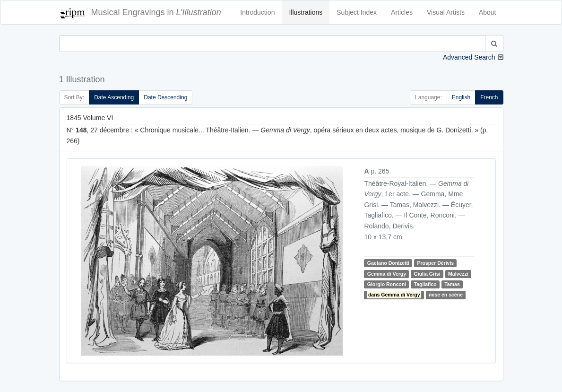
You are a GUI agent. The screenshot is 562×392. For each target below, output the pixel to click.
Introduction (257, 12)
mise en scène (446, 295)
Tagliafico (425, 284)
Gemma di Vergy (387, 274)
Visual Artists (446, 12)
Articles (402, 12)
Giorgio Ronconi (387, 284)
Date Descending (165, 97)
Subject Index (357, 12)
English (461, 97)
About (488, 12)
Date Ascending (114, 97)
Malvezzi (458, 274)
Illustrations (306, 12)
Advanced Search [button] (469, 57)
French (489, 97)
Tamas (452, 284)
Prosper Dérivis (436, 263)
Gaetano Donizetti (388, 263)
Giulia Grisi (427, 274)
